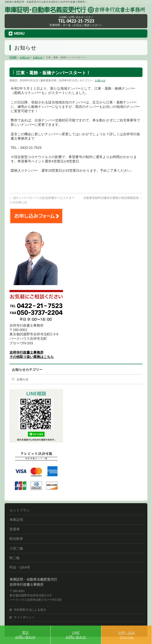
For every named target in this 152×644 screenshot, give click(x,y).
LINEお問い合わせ (76, 635)
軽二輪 (15, 558)
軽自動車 (16, 539)
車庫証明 (16, 520)
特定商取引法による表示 (30, 610)
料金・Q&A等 (20, 567)
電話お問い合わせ (25, 635)
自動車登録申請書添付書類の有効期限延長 (113, 198)
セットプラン (20, 510)
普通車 (15, 529)
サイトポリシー (24, 617)
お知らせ (100, 80)
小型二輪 (16, 548)
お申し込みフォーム (126, 635)
